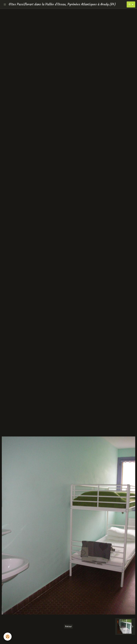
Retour (68, 626)
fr (130, 4)
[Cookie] (8, 637)
